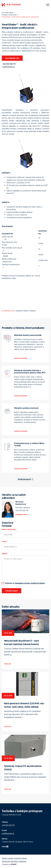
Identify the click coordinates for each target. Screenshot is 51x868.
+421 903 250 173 (9, 64)
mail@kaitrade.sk (9, 67)
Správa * (5, 554)
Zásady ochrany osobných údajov (14, 858)
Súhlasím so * (25, 583)
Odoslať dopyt (12, 591)
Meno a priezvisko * (9, 529)
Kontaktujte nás (12, 58)
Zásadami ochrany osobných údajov (30, 583)
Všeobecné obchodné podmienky (14, 861)
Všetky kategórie (24, 479)
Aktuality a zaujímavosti (9, 15)
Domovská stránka (7, 13)
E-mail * (5, 542)
